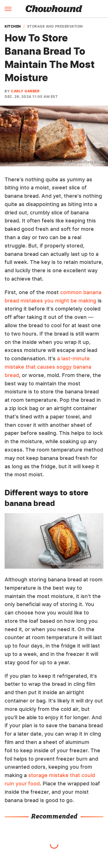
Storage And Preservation (55, 26)
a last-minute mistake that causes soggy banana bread (48, 367)
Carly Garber (25, 91)
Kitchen (13, 26)
